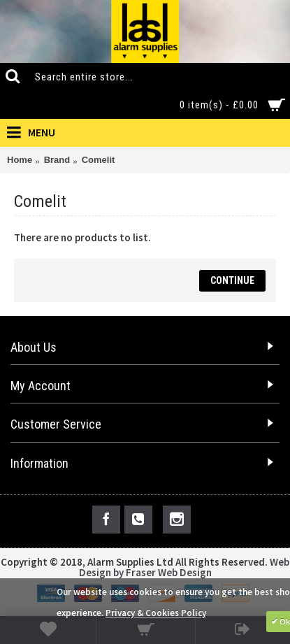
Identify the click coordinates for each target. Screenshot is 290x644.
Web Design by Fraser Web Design (184, 567)
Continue (232, 280)
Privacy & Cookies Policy (156, 613)
